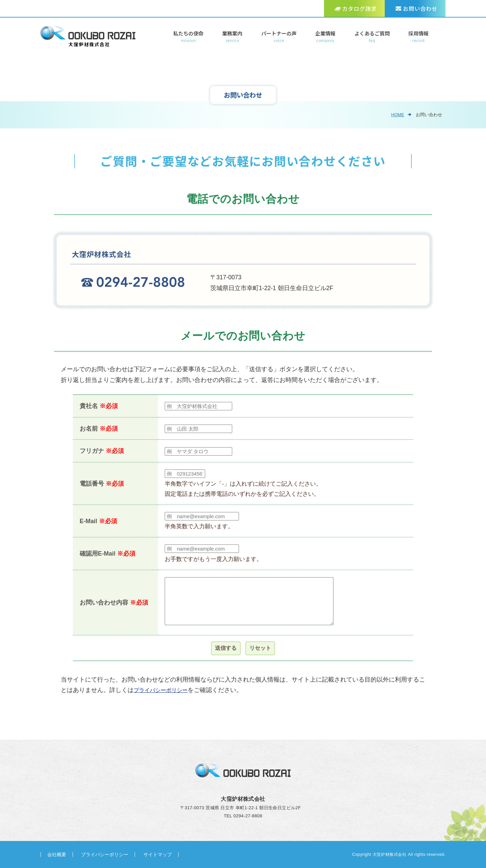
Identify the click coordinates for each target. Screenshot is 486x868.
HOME (396, 115)
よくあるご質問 (372, 37)
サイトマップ (158, 854)
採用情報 (418, 37)
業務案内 (232, 37)
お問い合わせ (420, 8)
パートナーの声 (279, 37)
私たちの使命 (188, 37)
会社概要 (57, 854)
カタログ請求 (359, 8)
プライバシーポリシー (164, 690)
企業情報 (325, 37)
